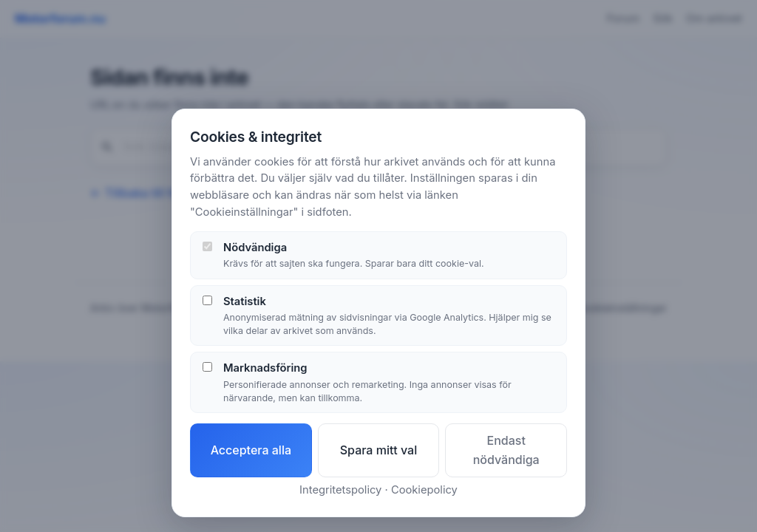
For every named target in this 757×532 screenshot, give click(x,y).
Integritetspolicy (340, 490)
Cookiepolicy (424, 490)
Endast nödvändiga (506, 450)
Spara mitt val (379, 450)
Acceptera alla (251, 450)
